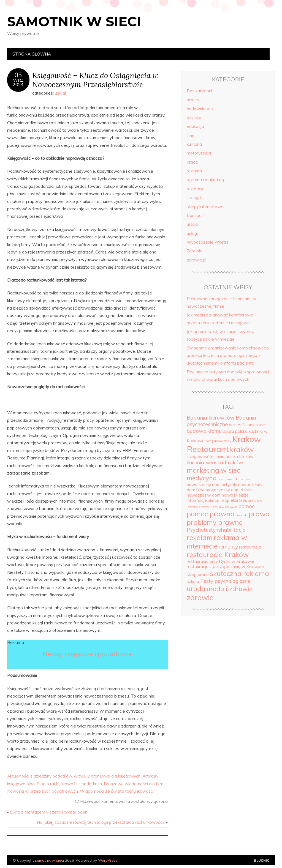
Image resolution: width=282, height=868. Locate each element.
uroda (192, 224)
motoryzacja (199, 153)
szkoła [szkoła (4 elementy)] (193, 581)
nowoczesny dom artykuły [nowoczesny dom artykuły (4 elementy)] (212, 485)
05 (18, 75)
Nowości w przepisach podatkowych (43, 791)
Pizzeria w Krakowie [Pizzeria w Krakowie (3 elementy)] (224, 507)
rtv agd (194, 198)
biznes (193, 100)
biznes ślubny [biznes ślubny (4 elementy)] (242, 425)
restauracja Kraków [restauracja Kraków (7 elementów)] (218, 554)
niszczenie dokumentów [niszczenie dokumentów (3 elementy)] (234, 479)
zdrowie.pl (196, 260)
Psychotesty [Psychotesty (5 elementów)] (201, 530)
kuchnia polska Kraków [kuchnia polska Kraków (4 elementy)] (232, 457)
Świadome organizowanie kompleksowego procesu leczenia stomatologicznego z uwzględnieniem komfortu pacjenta (228, 356)
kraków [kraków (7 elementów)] (242, 449)
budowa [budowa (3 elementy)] (261, 425)
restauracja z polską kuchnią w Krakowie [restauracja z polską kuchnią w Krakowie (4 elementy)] (225, 567)
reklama (194, 171)
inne (191, 135)
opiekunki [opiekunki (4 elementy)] (233, 500)
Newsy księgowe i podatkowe (87, 654)
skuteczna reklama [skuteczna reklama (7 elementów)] (239, 573)
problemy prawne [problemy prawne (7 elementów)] (215, 522)
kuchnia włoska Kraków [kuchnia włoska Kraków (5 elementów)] (215, 462)
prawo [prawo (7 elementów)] (259, 514)
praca (192, 162)
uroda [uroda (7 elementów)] (196, 589)
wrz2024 (18, 82)
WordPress (108, 860)
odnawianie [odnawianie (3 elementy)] (216, 501)
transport (196, 215)
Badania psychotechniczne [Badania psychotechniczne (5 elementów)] (222, 421)
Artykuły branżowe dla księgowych (107, 776)
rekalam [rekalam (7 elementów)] (200, 537)
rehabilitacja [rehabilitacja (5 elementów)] (231, 530)
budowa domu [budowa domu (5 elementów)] (204, 431)
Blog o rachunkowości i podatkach (69, 784)
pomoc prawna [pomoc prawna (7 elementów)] (211, 514)
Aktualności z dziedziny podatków (40, 776)
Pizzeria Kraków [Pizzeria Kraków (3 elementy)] (198, 507)
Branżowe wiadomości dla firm (134, 784)
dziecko (194, 118)
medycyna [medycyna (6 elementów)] (202, 478)
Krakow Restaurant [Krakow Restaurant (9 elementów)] (224, 444)
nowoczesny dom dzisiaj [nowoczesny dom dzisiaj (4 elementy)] (229, 490)
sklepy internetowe (205, 207)
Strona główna (32, 54)
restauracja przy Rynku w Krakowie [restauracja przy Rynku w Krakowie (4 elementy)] (220, 561)
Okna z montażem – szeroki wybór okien (49, 812)
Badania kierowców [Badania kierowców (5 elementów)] (211, 418)
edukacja (195, 126)
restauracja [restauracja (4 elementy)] (250, 547)
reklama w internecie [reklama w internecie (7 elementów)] (217, 542)
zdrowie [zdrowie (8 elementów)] (200, 597)
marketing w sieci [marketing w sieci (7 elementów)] (214, 470)
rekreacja (196, 189)
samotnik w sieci (74, 21)
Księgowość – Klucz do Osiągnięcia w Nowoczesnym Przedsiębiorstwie (95, 80)
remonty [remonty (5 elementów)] (228, 547)
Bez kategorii (199, 91)
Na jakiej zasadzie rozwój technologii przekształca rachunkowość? (101, 822)
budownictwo (200, 109)
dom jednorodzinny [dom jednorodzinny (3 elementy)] (219, 441)
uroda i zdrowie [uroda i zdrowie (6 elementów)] (230, 589)
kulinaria (194, 144)
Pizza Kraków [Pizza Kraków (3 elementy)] (253, 501)
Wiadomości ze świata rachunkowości (117, 791)
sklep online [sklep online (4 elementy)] (198, 574)
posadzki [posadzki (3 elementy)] (242, 515)
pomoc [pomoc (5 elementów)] (246, 506)
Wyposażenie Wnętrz (208, 242)
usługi (60, 93)
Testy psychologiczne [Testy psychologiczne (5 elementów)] (225, 581)
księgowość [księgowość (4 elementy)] (198, 457)
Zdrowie (195, 251)
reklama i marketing (205, 180)
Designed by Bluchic (262, 861)
